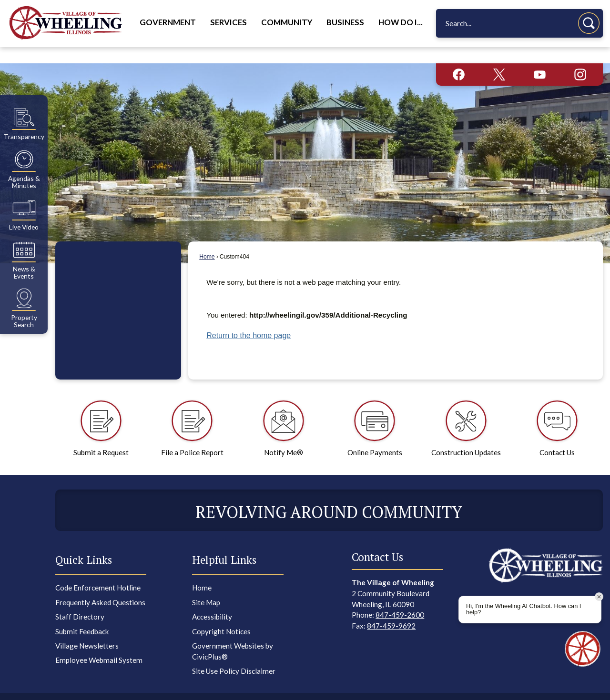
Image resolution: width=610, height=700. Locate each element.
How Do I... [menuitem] (401, 22)
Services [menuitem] (229, 22)
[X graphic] (499, 58)
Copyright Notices (221, 615)
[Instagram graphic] (580, 58)
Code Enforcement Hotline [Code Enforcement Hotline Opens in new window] (98, 571)
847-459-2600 (400, 599)
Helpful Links (224, 544)
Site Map (206, 586)
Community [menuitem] (287, 22)
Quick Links (84, 544)
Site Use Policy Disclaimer (234, 655)
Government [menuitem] (168, 22)
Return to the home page (249, 319)
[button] (589, 23)
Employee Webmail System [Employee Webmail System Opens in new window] (99, 644)
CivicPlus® (380, 688)
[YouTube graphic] (540, 58)
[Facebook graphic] (459, 58)
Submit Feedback (82, 615)
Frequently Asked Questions (100, 586)
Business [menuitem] (345, 22)
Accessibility (212, 600)
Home (207, 240)
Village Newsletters (87, 630)
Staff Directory (80, 600)
